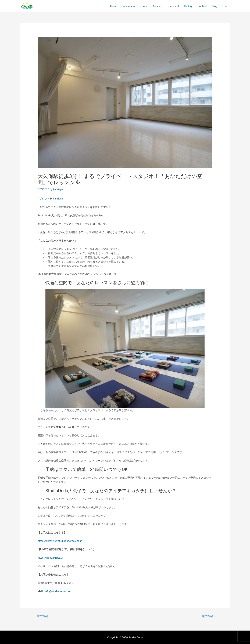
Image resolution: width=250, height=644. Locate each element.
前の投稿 (41, 616)
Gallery (188, 6)
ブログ (43, 189)
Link (225, 6)
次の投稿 (209, 616)
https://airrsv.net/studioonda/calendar (60, 541)
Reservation (129, 6)
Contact (202, 6)
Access (157, 6)
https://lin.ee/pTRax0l (50, 558)
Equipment (173, 6)
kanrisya (58, 199)
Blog (215, 6)
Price (145, 6)
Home (114, 6)
